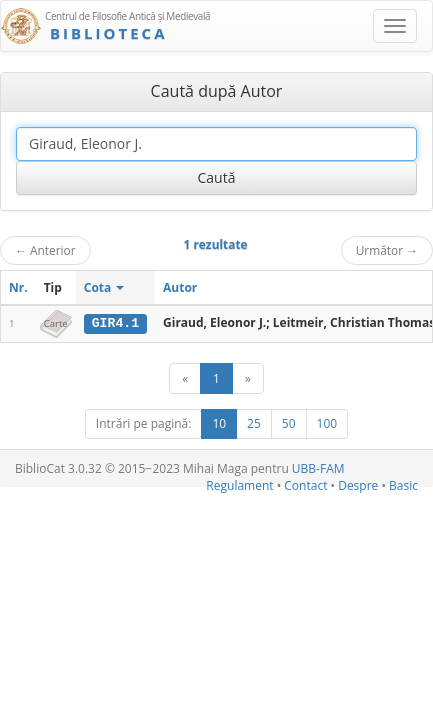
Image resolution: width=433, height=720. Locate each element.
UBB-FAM (318, 468)
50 (289, 423)
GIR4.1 (115, 323)
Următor (387, 250)
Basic (403, 485)
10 (219, 423)
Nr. (18, 287)
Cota (104, 287)
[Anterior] (185, 378)
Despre (358, 485)
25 (254, 423)
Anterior (45, 250)
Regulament (239, 485)
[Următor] (248, 378)
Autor (180, 287)
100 (327, 423)
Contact (305, 485)
